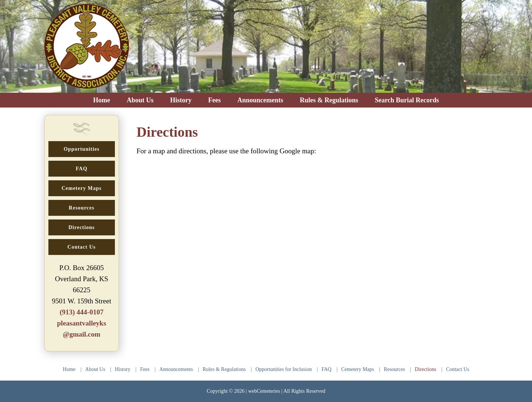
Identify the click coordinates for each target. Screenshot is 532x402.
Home (69, 369)
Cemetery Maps (358, 369)
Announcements (176, 369)
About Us (95, 369)
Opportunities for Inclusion (284, 369)
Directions (426, 369)
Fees (145, 369)
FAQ (326, 369)
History (123, 369)
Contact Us (458, 369)
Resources (395, 369)
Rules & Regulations (224, 369)
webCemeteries (264, 391)
